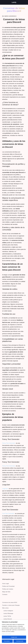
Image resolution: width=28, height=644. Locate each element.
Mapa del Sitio (6, 592)
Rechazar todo (20, 641)
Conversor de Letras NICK (10, 602)
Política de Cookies (6, 634)
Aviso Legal (6, 584)
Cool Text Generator (8, 514)
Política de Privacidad (8, 586)
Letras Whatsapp (8, 613)
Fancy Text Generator (9, 443)
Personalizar (7, 641)
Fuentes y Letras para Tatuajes (11, 605)
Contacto (5, 594)
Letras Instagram (8, 611)
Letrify (14, 2)
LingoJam (5, 489)
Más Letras (5, 608)
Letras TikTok (7, 616)
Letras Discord (8, 619)
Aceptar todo (14, 637)
